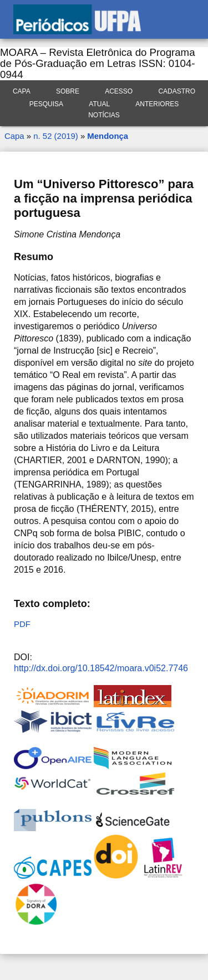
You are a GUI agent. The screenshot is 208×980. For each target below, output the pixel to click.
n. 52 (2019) (55, 136)
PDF (22, 624)
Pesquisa (46, 104)
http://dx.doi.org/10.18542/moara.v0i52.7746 (101, 668)
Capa (22, 91)
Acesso (119, 91)
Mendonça (108, 136)
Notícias (104, 115)
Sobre (68, 91)
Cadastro (177, 91)
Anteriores (157, 104)
